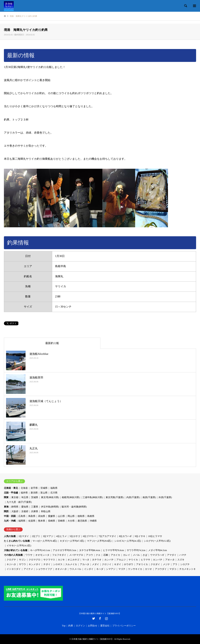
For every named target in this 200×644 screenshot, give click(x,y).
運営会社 (105, 626)
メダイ (96, 564)
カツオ (148, 569)
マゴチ (122, 569)
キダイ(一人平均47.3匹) (72, 541)
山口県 (61, 516)
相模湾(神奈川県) (71, 497)
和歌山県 (46, 511)
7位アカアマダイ (107, 536)
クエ (98, 555)
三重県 (35, 507)
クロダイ (155, 564)
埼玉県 (25, 497)
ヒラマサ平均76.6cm (113, 550)
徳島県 (81, 516)
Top (64, 626)
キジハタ (11, 564)
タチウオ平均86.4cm (90, 550)
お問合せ (93, 626)
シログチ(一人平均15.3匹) (157, 541)
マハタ (86, 560)
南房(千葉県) (149, 497)
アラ (175, 564)
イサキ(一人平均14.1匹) (19, 546)
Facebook (100, 618)
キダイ (118, 564)
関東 (6, 497)
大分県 (71, 521)
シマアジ (111, 569)
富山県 (44, 493)
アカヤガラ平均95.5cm (64, 550)
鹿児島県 (82, 521)
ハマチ (183, 555)
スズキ (181, 560)
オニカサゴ (73, 560)
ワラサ (29, 555)
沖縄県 (93, 521)
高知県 (42, 516)
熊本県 (42, 521)
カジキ (61, 560)
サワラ (22, 564)
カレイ (127, 555)
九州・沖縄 (10, 521)
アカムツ (121, 560)
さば (145, 555)
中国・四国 (10, 516)
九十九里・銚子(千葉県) (19, 502)
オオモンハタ (42, 555)
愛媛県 (52, 516)
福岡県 (22, 521)
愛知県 (25, 507)
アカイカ (115, 555)
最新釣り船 (52, 343)
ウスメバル (75, 569)
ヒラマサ (146, 560)
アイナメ (28, 569)
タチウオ (97, 560)
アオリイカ (142, 564)
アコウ (89, 555)
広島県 (22, 516)
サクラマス (49, 560)
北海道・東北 (11, 488)
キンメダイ (35, 564)
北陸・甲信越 (11, 493)
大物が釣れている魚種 (16, 550)
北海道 (24, 488)
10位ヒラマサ (155, 536)
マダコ (173, 569)
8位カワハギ (125, 536)
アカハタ (85, 564)
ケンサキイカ (135, 569)
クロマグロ (35, 560)
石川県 (54, 493)
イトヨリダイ (14, 569)
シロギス (58, 564)
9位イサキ (140, 536)
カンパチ (109, 560)
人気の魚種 (10, 536)
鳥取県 (32, 516)
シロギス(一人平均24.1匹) (128, 541)
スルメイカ (71, 564)
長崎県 (52, 521)
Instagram (106, 618)
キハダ (100, 569)
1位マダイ (24, 536)
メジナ (166, 564)
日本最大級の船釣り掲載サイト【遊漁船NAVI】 (100, 613)
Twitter (94, 618)
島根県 (91, 516)
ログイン (80, 626)
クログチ (11, 560)
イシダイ (89, 569)
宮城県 (44, 488)
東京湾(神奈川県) (50, 497)
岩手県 (34, 488)
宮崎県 (61, 521)
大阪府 (15, 511)
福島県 (54, 488)
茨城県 (35, 497)
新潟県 (34, 493)
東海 (6, 507)
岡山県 (71, 516)
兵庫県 (35, 511)
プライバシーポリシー (124, 626)
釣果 (71, 626)
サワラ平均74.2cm (136, 550)
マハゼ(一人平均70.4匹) (45, 541)
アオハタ (170, 560)
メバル (136, 555)
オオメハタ (61, 569)
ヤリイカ (133, 560)
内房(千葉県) (133, 497)
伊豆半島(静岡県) (50, 507)
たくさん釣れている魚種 (17, 541)
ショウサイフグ (44, 569)
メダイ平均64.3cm (158, 550)
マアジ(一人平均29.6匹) (99, 541)
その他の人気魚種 (13, 555)
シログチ (185, 564)
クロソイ (107, 564)
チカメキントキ (187, 569)
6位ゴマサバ (89, 536)
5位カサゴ (75, 536)
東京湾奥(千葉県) (115, 497)
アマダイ (172, 555)
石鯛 (106, 555)
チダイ (47, 564)
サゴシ (22, 560)
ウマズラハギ (157, 555)
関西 (6, 511)
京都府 (25, 511)
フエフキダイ (59, 555)
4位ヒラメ (62, 536)
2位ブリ (36, 536)
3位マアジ (48, 536)
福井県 (24, 493)
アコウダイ (161, 569)
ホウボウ (129, 564)
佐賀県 (32, 521)
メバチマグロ (76, 555)
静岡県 (15, 507)
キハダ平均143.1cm (40, 550)
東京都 (15, 497)
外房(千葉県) (165, 497)
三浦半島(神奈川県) (93, 497)
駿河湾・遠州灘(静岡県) (74, 507)
